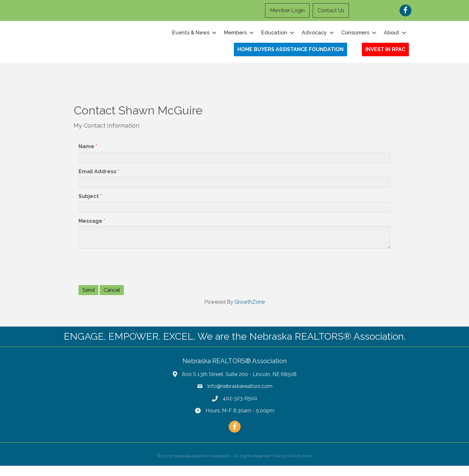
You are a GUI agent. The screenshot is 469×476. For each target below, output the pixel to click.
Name (86, 157)
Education (274, 38)
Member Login (287, 10)
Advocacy (314, 38)
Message (90, 231)
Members (235, 38)
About (391, 38)
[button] (290, 55)
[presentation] (127, 277)
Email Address (97, 182)
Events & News (191, 38)
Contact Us (331, 10)
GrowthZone (250, 313)
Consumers (355, 38)
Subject (89, 207)
